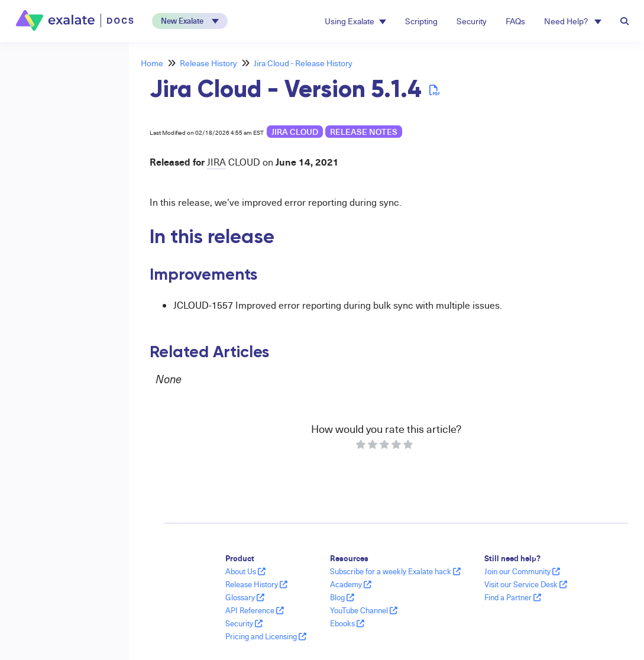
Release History (208, 63)
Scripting (421, 21)
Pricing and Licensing (266, 636)
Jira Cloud (295, 132)
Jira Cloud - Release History (303, 63)
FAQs (515, 21)
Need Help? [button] (573, 21)
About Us (245, 571)
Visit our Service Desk (526, 584)
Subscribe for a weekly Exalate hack (395, 571)
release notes (364, 132)
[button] (190, 21)
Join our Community (522, 571)
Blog (342, 597)
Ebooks (347, 623)
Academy (351, 584)
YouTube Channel (364, 610)
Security (472, 21)
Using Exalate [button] (355, 21)
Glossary (245, 597)
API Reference (255, 610)
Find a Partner (513, 597)
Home (152, 63)
